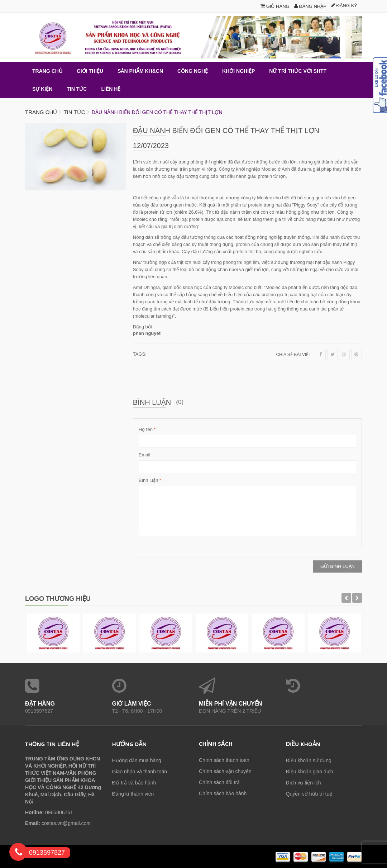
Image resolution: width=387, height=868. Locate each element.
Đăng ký (344, 6)
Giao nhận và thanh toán (140, 772)
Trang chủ (41, 112)
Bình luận (149, 480)
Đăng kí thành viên (133, 794)
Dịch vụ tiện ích (304, 783)
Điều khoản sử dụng (309, 760)
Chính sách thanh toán (224, 760)
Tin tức (74, 112)
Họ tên (146, 430)
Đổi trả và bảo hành (134, 783)
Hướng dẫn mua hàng (137, 760)
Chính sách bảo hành (223, 793)
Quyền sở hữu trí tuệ (309, 794)
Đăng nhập (310, 6)
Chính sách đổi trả (219, 782)
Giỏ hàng (275, 6)
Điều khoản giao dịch (310, 772)
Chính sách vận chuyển (225, 771)
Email (145, 455)
